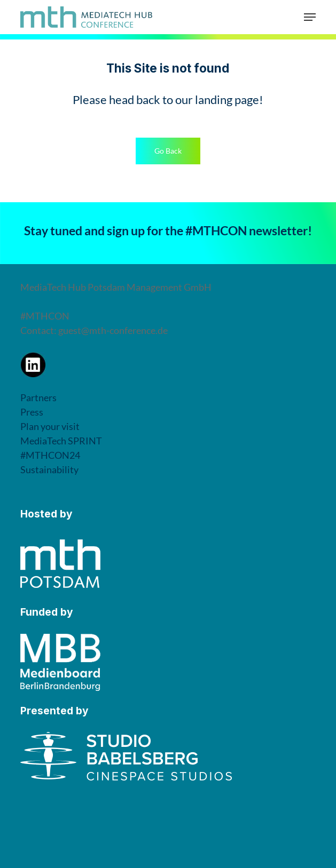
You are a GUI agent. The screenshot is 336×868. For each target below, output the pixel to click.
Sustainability (49, 469)
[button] (310, 17)
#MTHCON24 (50, 455)
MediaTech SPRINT (61, 441)
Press (32, 412)
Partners (38, 397)
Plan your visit (50, 426)
